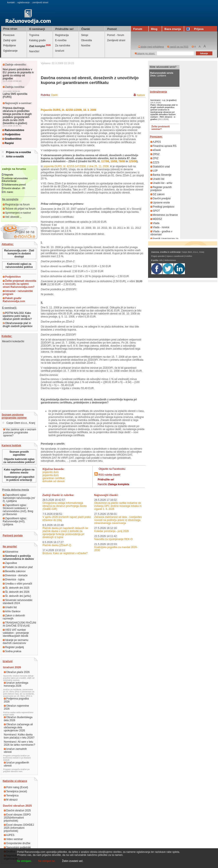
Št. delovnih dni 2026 (16, 592)
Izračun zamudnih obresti (15, 750)
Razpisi (8, 143)
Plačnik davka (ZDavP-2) (57, 545)
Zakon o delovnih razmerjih (14, 617)
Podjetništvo (11, 134)
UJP (154, 171)
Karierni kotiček (11, 445)
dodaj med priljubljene (151, 47)
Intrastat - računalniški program (18, 293)
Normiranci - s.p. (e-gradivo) (164, 100)
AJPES (9, 835)
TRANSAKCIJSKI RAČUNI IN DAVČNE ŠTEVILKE (19, 624)
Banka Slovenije (161, 175)
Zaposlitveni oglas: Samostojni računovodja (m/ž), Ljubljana (19, 498)
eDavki (156, 150)
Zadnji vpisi (10, 40)
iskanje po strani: (145, 53)
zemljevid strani (40, 2)
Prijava (196, 29)
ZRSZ (155, 154)
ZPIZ (154, 158)
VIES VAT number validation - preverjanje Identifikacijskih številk (16, 633)
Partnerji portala (13, 536)
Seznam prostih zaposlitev (19, 453)
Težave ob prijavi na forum (19, 209)
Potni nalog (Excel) (16, 787)
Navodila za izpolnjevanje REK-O (114, 539)
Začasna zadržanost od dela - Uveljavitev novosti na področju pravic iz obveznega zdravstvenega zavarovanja (118, 520)
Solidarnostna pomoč (15, 185)
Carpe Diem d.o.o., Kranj (19, 423)
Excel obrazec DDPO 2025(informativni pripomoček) (17, 818)
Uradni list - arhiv (161, 183)
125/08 (133, 161)
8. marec (9, 192)
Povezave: (156, 137)
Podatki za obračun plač (18, 567)
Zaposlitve (10, 563)
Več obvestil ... (12, 217)
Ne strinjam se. (47, 861)
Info (161, 260)
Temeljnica (11, 796)
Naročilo (114, 484)
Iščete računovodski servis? (163, 67)
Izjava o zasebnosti (175, 256)
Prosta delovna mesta (16, 490)
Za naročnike (63, 46)
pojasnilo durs (50, 472)
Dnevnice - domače (15, 575)
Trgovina (34, 35)
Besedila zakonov (14, 571)
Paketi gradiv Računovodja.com (14, 300)
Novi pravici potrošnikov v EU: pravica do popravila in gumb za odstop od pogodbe (18, 74)
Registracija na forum (16, 205)
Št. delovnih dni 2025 (16, 588)
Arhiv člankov (12, 611)
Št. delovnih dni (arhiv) (17, 596)
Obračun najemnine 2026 (16, 707)
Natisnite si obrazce (15, 781)
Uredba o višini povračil (17, 584)
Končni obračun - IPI (15, 188)
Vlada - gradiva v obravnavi (161, 233)
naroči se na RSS (178, 47)
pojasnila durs (50, 475)
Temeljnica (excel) (15, 791)
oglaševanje (23, 2)
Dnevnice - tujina (14, 580)
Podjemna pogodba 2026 (16, 700)
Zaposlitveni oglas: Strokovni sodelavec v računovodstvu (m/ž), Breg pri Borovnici (18, 510)
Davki (55, 95)
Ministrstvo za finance (164, 215)
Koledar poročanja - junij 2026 (112, 531)
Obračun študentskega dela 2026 (18, 719)
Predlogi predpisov (162, 207)
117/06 (105, 161)
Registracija (62, 35)
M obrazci (11, 800)
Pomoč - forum (116, 35)
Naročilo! (34, 51)
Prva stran (10, 29)
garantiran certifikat (53, 478)
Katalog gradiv (38, 40)
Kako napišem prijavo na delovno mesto (19, 471)
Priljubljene (10, 46)
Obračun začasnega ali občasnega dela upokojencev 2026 (18, 727)
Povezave (9, 35)
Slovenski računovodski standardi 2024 (18, 602)
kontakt (11, 2)
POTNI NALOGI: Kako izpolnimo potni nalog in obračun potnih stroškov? (17, 316)
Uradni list (10, 607)
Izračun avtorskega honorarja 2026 (16, 684)
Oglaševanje (10, 51)
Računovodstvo (13, 130)
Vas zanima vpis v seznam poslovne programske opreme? (20, 432)
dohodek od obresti (53, 481)
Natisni (141, 95)
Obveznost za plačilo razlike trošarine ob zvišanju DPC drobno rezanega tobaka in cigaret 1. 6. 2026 (118, 506)
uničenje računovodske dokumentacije (15, 180)
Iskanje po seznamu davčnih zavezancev (16, 642)
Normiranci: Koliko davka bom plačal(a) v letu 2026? (19, 736)
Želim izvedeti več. (73, 861)
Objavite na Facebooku (112, 469)
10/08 (114, 161)
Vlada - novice (160, 227)
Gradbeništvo (12, 139)
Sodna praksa (12, 651)
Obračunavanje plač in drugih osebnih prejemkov (18, 325)
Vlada (155, 223)
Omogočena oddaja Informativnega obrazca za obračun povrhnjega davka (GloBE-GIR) (64, 506)
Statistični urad (160, 167)
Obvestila (87, 40)
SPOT (155, 211)
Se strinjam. (24, 861)
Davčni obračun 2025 (17, 811)
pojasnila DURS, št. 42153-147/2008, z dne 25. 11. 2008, (76, 166)
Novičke (86, 46)
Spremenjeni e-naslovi (17, 213)
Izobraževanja (159, 92)
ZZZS (155, 162)
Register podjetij (13, 647)
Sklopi (85, 35)
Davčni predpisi (161, 198)
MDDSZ (156, 219)
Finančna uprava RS (164, 146)
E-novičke (61, 40)
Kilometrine (10, 552)
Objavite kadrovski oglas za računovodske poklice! (19, 461)
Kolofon (189, 256)
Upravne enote (160, 203)
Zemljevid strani (116, 40)
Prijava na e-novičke (19, 152)
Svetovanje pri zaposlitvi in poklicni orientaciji (19, 478)
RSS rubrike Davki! (109, 475)
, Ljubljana (162, 74)
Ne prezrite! (10, 547)
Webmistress (170, 260)
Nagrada (9, 175)
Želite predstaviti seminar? (161, 128)
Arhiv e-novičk (15, 157)
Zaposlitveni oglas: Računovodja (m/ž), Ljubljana (15, 521)
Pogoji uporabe (158, 256)
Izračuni (60, 51)
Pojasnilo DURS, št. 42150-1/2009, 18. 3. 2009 (69, 110)
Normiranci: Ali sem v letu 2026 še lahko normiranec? (20, 743)
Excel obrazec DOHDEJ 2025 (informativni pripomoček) (19, 828)
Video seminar (13, 839)
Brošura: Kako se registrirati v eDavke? (65, 553)
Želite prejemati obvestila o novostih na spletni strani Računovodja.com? (20, 284)
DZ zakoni (157, 194)
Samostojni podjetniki (17, 847)
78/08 (122, 161)
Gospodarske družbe (17, 843)
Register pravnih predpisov (161, 189)
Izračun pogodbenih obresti (17, 764)
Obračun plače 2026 (17, 672)
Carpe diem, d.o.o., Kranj (193, 252)
